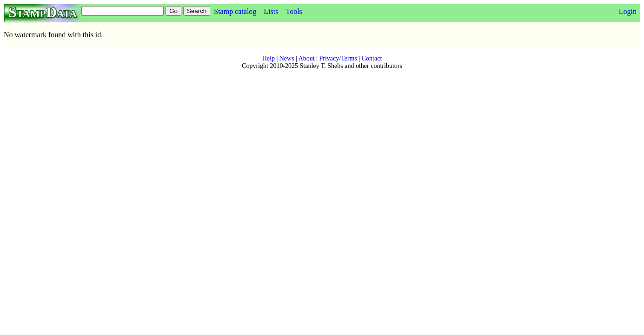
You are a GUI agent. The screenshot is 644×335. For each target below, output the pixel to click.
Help (269, 58)
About (307, 58)
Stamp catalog (235, 11)
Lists (271, 11)
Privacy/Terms (338, 58)
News (287, 58)
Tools (294, 11)
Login (628, 11)
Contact (372, 58)
